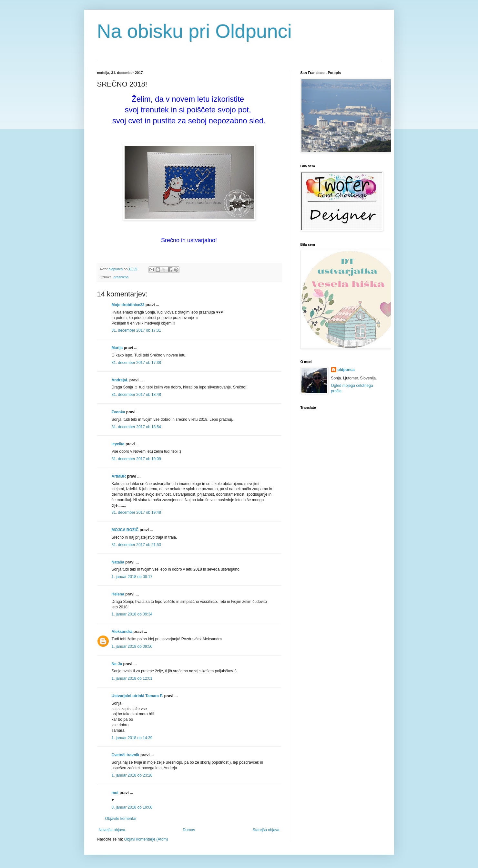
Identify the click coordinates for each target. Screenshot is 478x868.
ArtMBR (119, 476)
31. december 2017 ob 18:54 (136, 427)
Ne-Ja (117, 664)
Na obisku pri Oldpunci (195, 31)
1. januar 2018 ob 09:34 (132, 614)
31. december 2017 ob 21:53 (136, 545)
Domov (189, 830)
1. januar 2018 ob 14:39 (132, 738)
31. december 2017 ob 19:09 (136, 459)
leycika (118, 444)
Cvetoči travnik (126, 755)
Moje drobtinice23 (128, 305)
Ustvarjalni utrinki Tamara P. (137, 696)
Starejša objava (266, 830)
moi (115, 793)
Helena (118, 594)
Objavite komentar (121, 819)
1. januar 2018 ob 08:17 (132, 577)
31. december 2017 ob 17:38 (136, 363)
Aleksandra (122, 632)
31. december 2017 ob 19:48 (136, 512)
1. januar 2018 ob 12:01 (132, 678)
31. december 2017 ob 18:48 (136, 395)
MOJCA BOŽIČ (125, 530)
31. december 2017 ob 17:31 (136, 330)
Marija (117, 348)
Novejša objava (112, 830)
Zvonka (118, 412)
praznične (121, 277)
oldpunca (346, 370)
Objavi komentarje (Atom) (146, 839)
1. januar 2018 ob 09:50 (132, 646)
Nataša (118, 562)
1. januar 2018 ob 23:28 (132, 775)
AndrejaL (120, 380)
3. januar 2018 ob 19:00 (132, 807)
